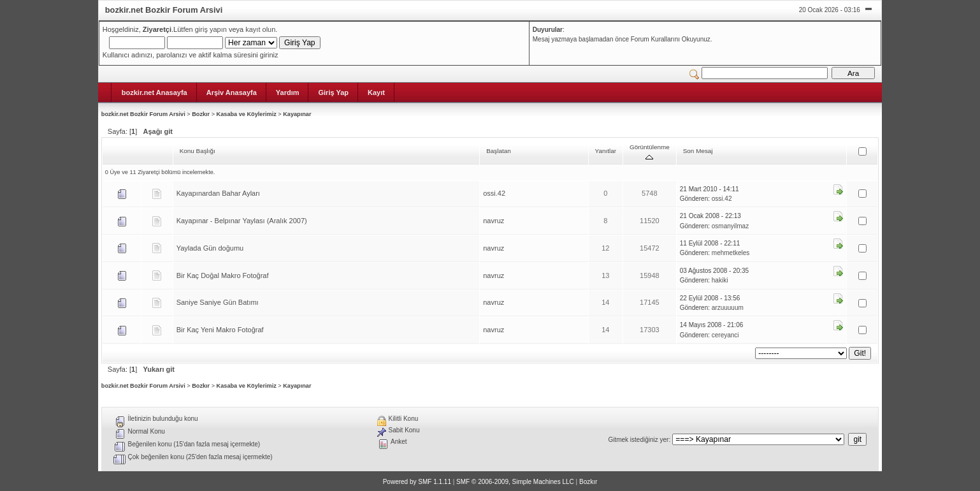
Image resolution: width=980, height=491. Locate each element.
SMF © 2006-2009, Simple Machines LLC (515, 482)
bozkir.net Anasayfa (155, 92)
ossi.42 (494, 193)
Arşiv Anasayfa (232, 92)
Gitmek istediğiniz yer (638, 440)
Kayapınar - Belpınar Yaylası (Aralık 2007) (242, 221)
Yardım (288, 92)
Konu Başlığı (198, 151)
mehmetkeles (731, 253)
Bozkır (201, 114)
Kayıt (376, 92)
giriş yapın (211, 29)
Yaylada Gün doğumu (210, 248)
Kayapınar (297, 114)
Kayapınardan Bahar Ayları (218, 193)
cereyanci (725, 335)
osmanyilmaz (730, 226)
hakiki (720, 280)
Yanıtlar (606, 151)
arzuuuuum (728, 308)
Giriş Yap (333, 92)
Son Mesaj (698, 151)
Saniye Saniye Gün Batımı (218, 302)
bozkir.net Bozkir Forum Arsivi (143, 114)
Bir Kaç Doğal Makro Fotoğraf (223, 275)
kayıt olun (260, 29)
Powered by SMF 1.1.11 (417, 482)
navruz (494, 221)
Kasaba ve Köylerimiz (247, 114)
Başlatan (499, 151)
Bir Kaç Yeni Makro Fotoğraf (220, 330)
